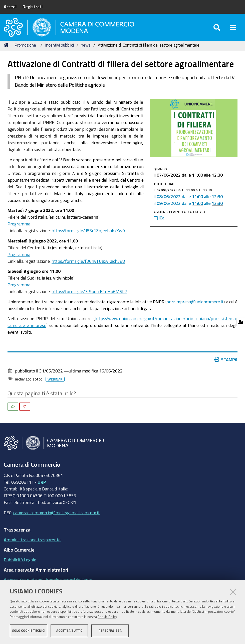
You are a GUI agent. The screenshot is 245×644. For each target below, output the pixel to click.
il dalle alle (188, 202)
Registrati (33, 7)
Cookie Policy (107, 617)
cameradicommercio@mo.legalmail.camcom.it (56, 518)
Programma (19, 229)
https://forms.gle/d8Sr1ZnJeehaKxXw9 (88, 236)
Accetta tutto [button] (69, 631)
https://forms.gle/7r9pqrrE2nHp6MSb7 (89, 297)
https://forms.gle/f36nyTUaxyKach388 (88, 267)
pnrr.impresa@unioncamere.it (195, 307)
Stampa (226, 365)
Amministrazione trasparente (32, 545)
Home (7, 51)
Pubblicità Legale (20, 565)
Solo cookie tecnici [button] (29, 631)
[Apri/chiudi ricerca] (217, 30)
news (86, 51)
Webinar (55, 385)
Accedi (10, 7)
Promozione (25, 51)
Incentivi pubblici (59, 51)
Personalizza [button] (110, 631)
